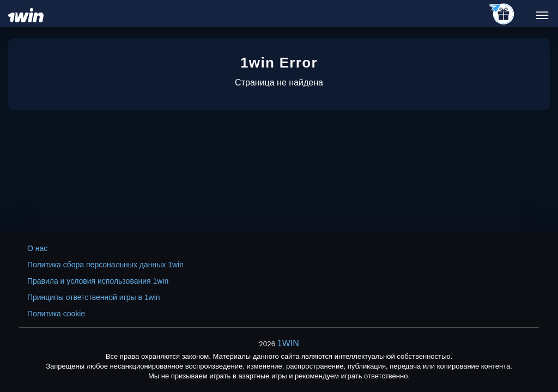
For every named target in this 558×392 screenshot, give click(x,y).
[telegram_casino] (502, 15)
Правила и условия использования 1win (98, 281)
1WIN (288, 343)
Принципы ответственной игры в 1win (94, 297)
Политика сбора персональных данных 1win (105, 265)
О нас (37, 248)
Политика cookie (56, 314)
